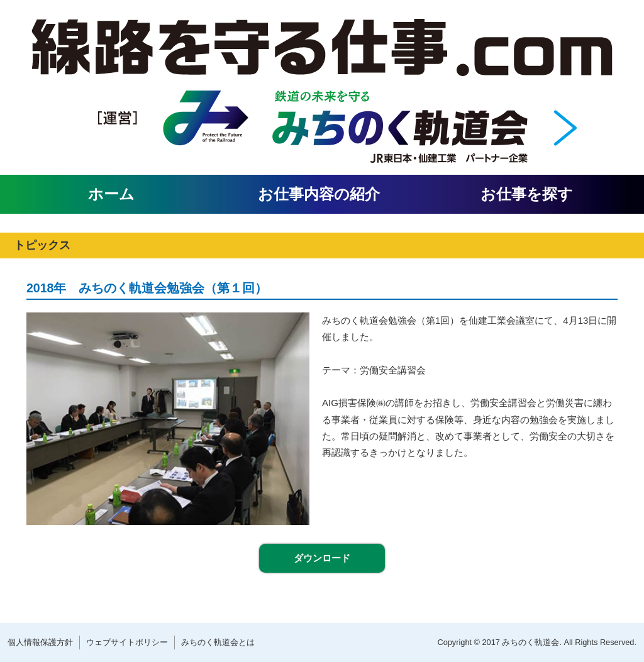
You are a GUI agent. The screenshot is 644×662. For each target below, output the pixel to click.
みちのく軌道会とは (218, 642)
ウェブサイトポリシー (127, 642)
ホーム (111, 194)
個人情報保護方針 (40, 642)
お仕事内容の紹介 (319, 194)
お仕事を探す (527, 194)
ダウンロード (322, 558)
